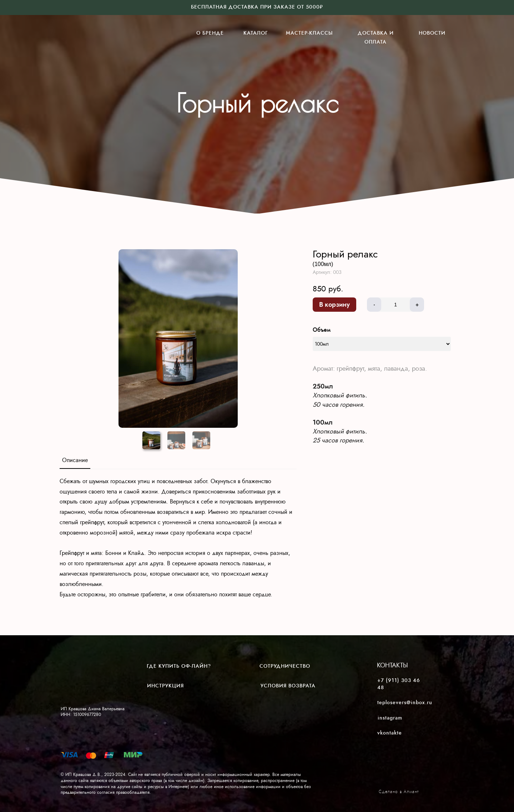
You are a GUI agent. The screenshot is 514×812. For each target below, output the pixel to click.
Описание (75, 460)
